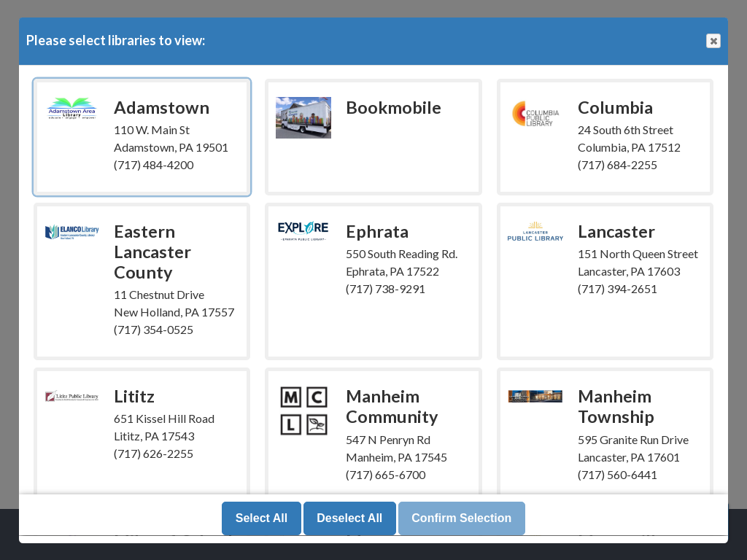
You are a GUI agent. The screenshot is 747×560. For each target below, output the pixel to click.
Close (713, 41)
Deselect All (349, 519)
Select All (262, 519)
